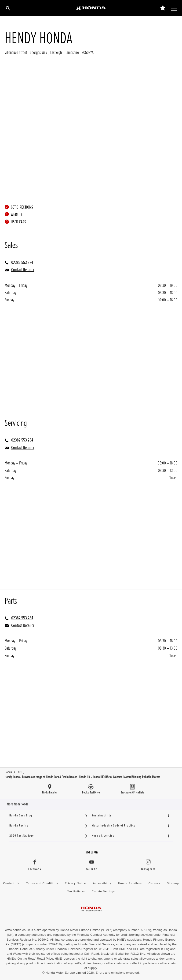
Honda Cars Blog (21, 815)
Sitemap (173, 883)
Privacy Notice (75, 883)
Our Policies (76, 891)
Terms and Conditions (42, 883)
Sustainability (101, 815)
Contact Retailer (23, 270)
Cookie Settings (103, 891)
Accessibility (102, 883)
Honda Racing (19, 825)
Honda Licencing (103, 836)
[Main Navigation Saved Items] (163, 8)
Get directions (20, 207)
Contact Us (11, 883)
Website (15, 214)
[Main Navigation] (174, 8)
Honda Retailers (130, 883)
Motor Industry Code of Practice (113, 825)
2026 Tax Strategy (22, 836)
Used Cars (16, 222)
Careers (154, 883)
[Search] (8, 8)
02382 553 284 (22, 262)
